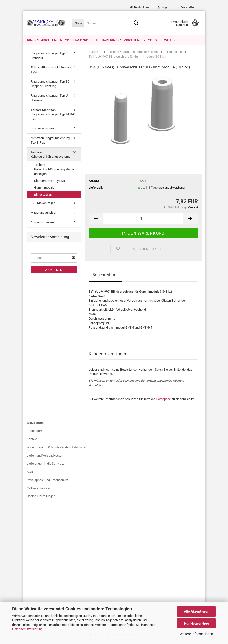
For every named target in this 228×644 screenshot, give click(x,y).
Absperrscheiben (42, 225)
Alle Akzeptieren (197, 611)
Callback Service (38, 491)
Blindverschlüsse (42, 131)
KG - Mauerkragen (43, 206)
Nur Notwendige (197, 623)
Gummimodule (44, 191)
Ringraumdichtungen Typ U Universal (49, 101)
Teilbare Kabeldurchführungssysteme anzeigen (54, 172)
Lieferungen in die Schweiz (45, 466)
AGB (30, 475)
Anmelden (96, 388)
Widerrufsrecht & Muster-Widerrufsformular (57, 450)
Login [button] (164, 7)
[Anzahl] (143, 222)
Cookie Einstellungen (41, 499)
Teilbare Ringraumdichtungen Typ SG (126, 40)
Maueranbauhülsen (44, 216)
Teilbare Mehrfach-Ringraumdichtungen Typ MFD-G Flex (53, 117)
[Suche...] (78, 23)
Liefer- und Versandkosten (45, 458)
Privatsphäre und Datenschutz (47, 483)
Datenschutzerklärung (27, 629)
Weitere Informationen (196, 634)
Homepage (163, 402)
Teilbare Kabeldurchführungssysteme (51, 157)
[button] (140, 7)
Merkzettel (185, 7)
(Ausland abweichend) (172, 191)
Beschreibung (106, 278)
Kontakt (32, 442)
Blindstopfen (43, 198)
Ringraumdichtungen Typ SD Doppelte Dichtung (50, 87)
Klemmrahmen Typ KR (50, 184)
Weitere (171, 40)
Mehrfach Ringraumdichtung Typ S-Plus (50, 143)
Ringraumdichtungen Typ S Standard (58, 40)
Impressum (35, 434)
